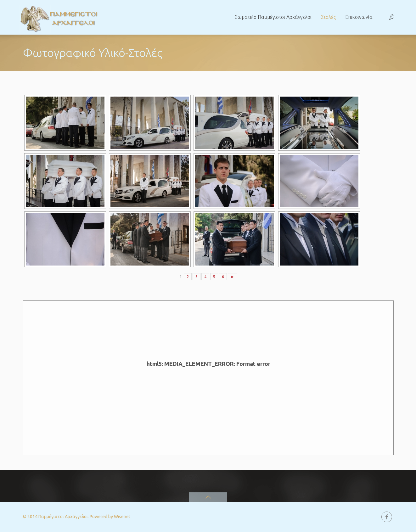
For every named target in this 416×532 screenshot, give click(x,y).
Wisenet (122, 517)
